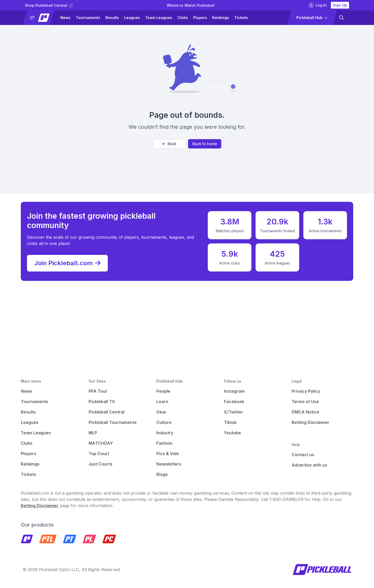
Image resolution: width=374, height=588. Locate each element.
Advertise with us (309, 465)
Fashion (164, 443)
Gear (161, 412)
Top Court (99, 454)
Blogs (162, 474)
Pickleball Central (106, 412)
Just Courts (101, 464)
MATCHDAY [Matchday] (101, 443)
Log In (318, 5)
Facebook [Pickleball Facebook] (234, 402)
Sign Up (340, 5)
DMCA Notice (305, 412)
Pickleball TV (102, 402)
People (163, 391)
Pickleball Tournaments (113, 422)
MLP (93, 433)
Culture (164, 422)
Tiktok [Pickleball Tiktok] (230, 422)
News (65, 18)
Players (200, 18)
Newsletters (169, 464)
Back (169, 144)
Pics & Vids (168, 454)
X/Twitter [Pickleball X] (233, 412)
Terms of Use (305, 402)
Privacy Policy (306, 391)
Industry (165, 433)
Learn (162, 402)
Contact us (303, 455)
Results (112, 18)
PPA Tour (98, 391)
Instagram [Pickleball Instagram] (234, 391)
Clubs (183, 18)
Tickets (241, 18)
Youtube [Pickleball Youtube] (232, 433)
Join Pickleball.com (67, 263)
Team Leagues (159, 18)
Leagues (132, 18)
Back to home (205, 144)
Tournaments (88, 18)
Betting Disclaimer (310, 422)
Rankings (221, 18)
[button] (41, 18)
